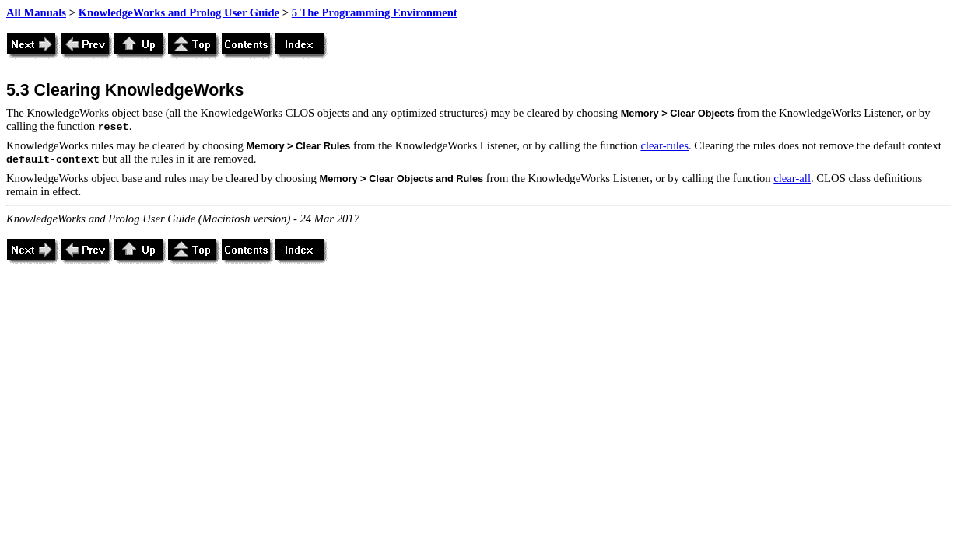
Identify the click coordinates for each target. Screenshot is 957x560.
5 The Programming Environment (375, 12)
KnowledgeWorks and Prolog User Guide (179, 12)
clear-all (792, 178)
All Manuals (36, 12)
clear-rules (664, 145)
